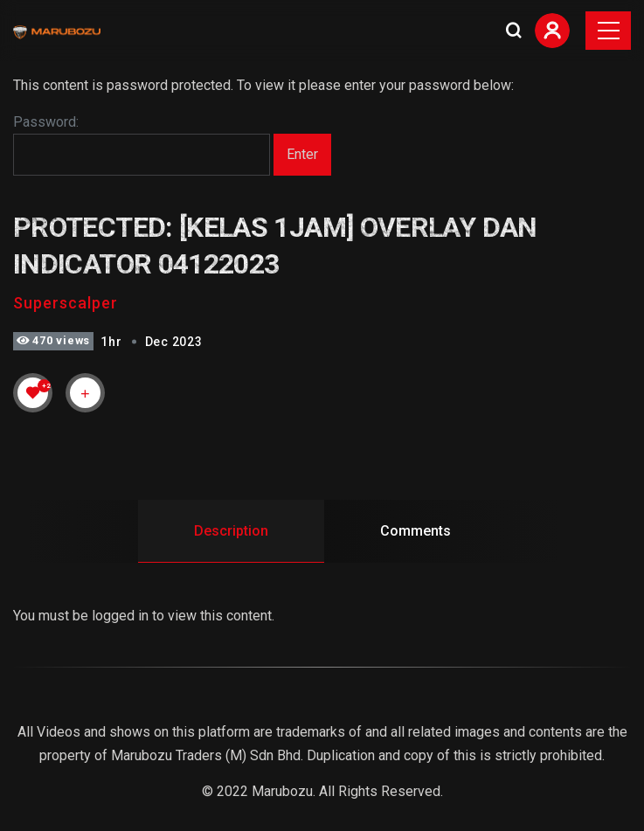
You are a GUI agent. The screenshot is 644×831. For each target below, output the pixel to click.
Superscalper (66, 303)
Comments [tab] (415, 531)
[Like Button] (33, 392)
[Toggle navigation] (608, 31)
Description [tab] (231, 531)
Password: (142, 145)
